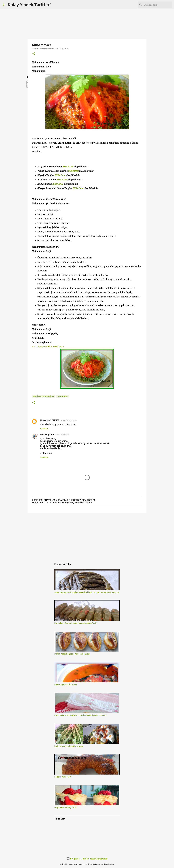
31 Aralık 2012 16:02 (69, 420)
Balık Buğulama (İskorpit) (66, 685)
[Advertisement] (87, 536)
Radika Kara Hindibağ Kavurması (69, 746)
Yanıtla (44, 429)
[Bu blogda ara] (158, 5)
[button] (34, 54)
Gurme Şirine (47, 434)
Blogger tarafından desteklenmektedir (87, 859)
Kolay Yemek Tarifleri (29, 5)
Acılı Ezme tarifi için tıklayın (48, 346)
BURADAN (68, 167)
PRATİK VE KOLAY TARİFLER (44, 396)
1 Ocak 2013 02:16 (62, 435)
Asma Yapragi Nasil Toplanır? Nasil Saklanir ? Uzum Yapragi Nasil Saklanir (87, 592)
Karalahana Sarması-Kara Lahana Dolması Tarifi (76, 623)
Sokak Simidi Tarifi (63, 777)
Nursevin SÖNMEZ (50, 420)
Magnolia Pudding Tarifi (65, 808)
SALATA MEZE (63, 396)
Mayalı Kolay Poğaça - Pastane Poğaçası (72, 654)
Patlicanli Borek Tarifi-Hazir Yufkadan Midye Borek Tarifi (80, 715)
